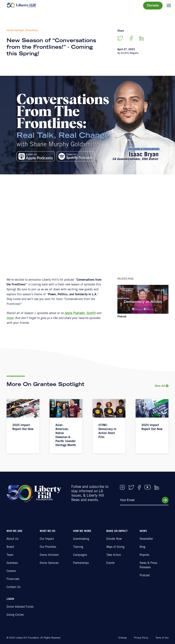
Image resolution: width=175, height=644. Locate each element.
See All (160, 386)
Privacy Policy (141, 638)
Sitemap (123, 638)
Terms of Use (162, 638)
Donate (153, 6)
